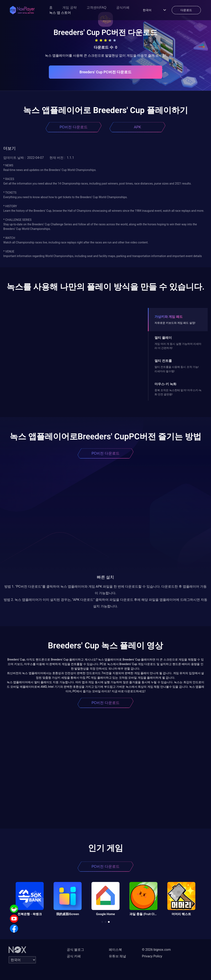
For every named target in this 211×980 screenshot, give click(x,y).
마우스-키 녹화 (165, 384)
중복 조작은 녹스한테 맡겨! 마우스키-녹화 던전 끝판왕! (178, 392)
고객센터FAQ (96, 8)
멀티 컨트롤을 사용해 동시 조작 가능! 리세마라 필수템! (177, 369)
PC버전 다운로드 (74, 127)
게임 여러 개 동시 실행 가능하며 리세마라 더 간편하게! (178, 346)
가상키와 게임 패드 (169, 317)
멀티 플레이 (163, 338)
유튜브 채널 (117, 956)
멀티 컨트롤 (163, 361)
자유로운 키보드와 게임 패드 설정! (175, 323)
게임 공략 (69, 8)
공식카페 (123, 8)
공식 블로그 (75, 950)
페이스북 (115, 950)
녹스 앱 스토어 (60, 13)
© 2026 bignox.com (156, 950)
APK (137, 127)
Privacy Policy (152, 956)
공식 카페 (74, 956)
